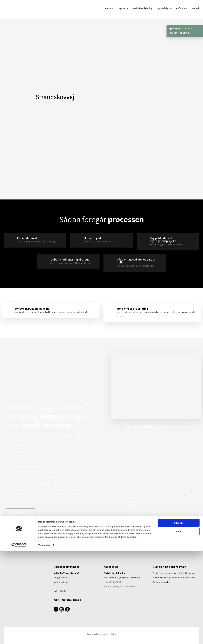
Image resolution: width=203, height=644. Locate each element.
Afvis (179, 625)
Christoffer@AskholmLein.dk (121, 586)
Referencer (182, 8)
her (169, 582)
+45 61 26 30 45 (114, 582)
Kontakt (196, 8)
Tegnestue (123, 8)
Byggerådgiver (164, 8)
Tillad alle (179, 616)
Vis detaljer (44, 638)
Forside (109, 8)
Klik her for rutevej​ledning (67, 600)
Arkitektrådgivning (143, 8)
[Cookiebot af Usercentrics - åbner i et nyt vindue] (19, 638)
